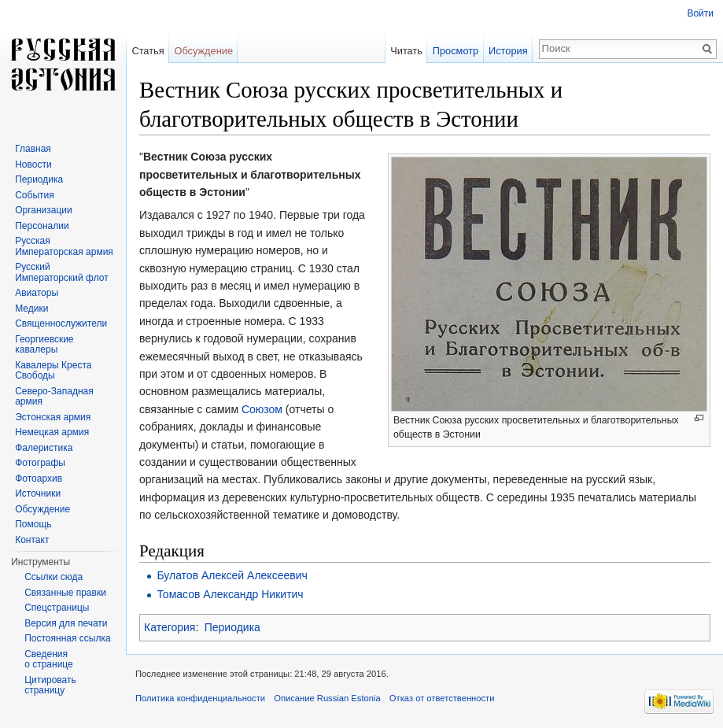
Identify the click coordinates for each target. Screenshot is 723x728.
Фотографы (40, 463)
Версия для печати (66, 623)
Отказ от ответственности (442, 698)
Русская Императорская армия (64, 246)
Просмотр (456, 51)
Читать (406, 51)
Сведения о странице (49, 660)
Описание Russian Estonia (327, 698)
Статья (148, 51)
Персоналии (42, 226)
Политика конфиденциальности (200, 698)
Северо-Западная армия (54, 397)
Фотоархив (39, 479)
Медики (31, 309)
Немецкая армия (52, 432)
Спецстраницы (57, 608)
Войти (700, 13)
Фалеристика (44, 448)
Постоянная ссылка (67, 638)
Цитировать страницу (50, 686)
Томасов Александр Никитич (230, 594)
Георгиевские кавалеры (44, 345)
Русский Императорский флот (61, 272)
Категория (170, 627)
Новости (33, 164)
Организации (44, 210)
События (35, 195)
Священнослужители (61, 323)
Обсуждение (203, 51)
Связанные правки (65, 593)
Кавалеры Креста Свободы (53, 371)
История (508, 51)
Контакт (32, 540)
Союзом (262, 409)
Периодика (232, 627)
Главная (33, 149)
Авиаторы (37, 293)
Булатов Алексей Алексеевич (232, 575)
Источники (38, 493)
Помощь (33, 524)
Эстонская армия (53, 417)
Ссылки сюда (53, 577)
